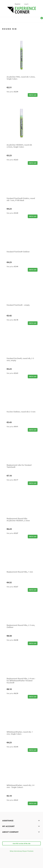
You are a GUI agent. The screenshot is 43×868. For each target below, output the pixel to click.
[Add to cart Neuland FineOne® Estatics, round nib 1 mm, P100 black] (33, 216)
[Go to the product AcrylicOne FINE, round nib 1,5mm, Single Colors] (21, 55)
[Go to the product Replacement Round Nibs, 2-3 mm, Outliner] (21, 611)
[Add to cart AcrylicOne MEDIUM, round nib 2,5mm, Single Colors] (33, 163)
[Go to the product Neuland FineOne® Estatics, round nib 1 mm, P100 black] (21, 184)
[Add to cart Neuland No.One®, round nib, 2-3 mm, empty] (33, 377)
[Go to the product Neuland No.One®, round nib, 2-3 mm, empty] (21, 344)
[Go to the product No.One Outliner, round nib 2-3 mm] (21, 397)
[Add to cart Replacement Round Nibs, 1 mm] (33, 590)
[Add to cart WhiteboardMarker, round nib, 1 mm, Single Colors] (33, 750)
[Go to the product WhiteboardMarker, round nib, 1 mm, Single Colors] (21, 718)
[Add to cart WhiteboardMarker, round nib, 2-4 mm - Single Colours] (33, 803)
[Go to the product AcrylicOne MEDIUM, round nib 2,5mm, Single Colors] (21, 123)
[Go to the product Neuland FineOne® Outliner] (21, 237)
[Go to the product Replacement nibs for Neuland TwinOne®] (21, 451)
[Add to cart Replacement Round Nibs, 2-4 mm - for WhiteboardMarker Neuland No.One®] (33, 697)
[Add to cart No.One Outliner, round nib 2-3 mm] (33, 430)
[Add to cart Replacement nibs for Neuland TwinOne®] (33, 483)
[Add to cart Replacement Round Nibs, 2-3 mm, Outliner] (33, 643)
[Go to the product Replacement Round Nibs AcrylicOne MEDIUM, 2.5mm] (21, 504)
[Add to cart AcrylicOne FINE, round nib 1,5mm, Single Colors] (33, 95)
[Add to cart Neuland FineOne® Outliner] (33, 270)
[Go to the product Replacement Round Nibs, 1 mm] (21, 558)
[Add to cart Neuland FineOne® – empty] (33, 323)
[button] (3, 19)
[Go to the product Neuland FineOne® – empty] (21, 291)
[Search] (34, 19)
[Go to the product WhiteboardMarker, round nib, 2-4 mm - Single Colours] (21, 771)
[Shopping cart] (40, 20)
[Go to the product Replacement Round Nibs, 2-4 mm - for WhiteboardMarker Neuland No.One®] (21, 664)
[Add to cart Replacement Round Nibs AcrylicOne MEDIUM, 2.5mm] (33, 537)
